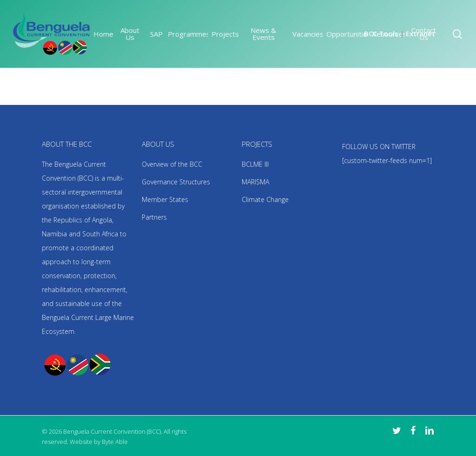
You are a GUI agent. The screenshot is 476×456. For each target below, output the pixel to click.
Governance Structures (176, 182)
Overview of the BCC (172, 164)
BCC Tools (381, 33)
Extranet (420, 33)
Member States (165, 199)
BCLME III (255, 164)
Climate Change (265, 199)
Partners (154, 217)
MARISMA (255, 182)
